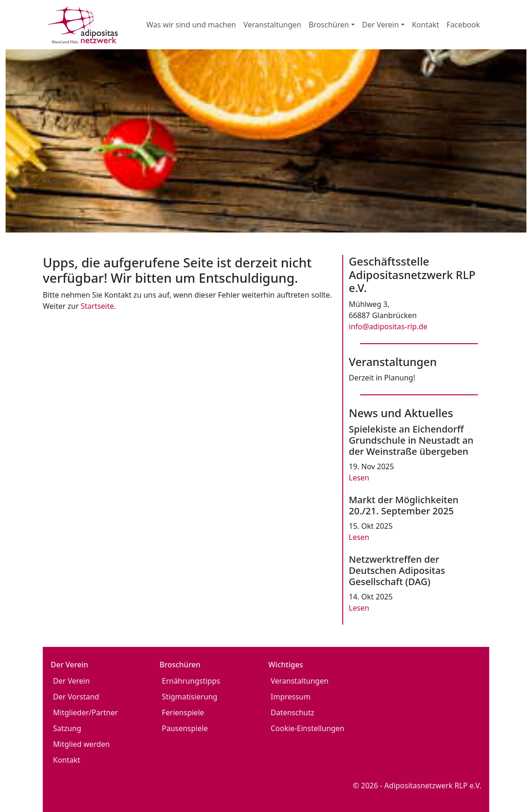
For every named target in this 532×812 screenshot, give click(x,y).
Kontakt (426, 25)
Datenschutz (293, 712)
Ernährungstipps (191, 681)
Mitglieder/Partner (86, 712)
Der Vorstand (76, 697)
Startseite (97, 306)
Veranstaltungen (272, 25)
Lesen (359, 478)
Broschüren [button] (329, 25)
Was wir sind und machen (191, 25)
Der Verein (71, 681)
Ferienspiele (183, 712)
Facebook (463, 25)
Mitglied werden (81, 744)
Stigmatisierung (190, 697)
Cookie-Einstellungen (307, 728)
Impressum (291, 697)
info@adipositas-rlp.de (388, 326)
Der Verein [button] (381, 25)
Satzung (67, 728)
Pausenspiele (185, 728)
